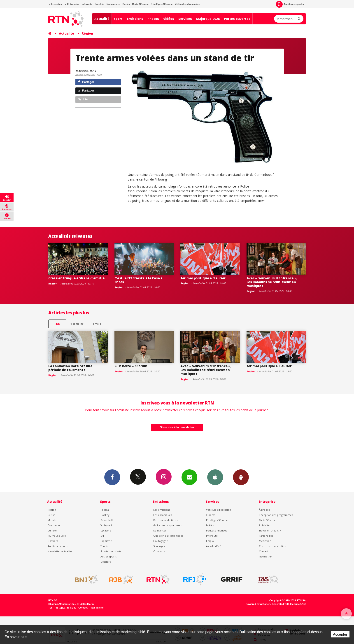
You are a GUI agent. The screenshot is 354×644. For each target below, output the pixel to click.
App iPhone (215, 477)
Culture (52, 530)
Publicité (264, 525)
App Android (241, 477)
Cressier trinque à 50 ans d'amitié (76, 278)
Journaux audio (57, 536)
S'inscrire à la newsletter (177, 427)
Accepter (340, 634)
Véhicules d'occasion (187, 4)
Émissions (135, 19)
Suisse (51, 515)
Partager (86, 82)
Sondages (159, 546)
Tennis (104, 546)
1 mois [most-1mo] (97, 324)
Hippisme (106, 541)
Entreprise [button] (72, 4)
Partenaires (266, 536)
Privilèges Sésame (162, 4)
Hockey (105, 515)
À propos (264, 510)
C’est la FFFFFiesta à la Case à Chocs (139, 280)
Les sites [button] (55, 4)
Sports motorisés (111, 551)
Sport (118, 19)
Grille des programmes (167, 525)
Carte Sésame (140, 4)
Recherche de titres (165, 520)
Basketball (107, 520)
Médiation (265, 541)
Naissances (113, 4)
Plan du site (97, 608)
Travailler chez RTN (270, 530)
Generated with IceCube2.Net (289, 604)
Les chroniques (163, 515)
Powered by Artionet (258, 604)
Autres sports (108, 556)
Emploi (210, 541)
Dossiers (53, 541)
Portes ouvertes (237, 19)
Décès (126, 4)
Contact (264, 551)
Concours (159, 551)
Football (105, 510)
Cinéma (211, 515)
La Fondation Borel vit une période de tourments (70, 368)
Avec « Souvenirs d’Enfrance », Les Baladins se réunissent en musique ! (272, 282)
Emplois (99, 4)
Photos (153, 19)
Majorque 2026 (208, 19)
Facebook (112, 477)
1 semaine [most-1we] (77, 324)
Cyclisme (106, 530)
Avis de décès (214, 546)
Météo (210, 525)
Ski (102, 536)
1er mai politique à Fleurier (203, 278)
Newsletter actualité (60, 551)
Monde (52, 520)
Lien (84, 99)
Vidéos (169, 19)
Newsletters (189, 477)
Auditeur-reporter (290, 4)
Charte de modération (272, 546)
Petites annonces (217, 530)
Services (185, 19)
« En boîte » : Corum (131, 366)
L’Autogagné (161, 541)
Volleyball (106, 525)
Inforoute (87, 4)
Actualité (102, 19)
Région (87, 33)
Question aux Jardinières (168, 536)
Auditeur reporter (59, 546)
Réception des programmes (276, 515)
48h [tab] (57, 324)
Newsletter (265, 556)
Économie (54, 525)
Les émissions (162, 510)
